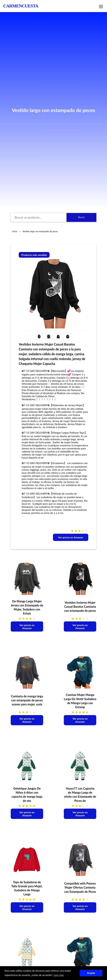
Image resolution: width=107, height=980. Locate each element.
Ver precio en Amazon (71, 537)
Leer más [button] (59, 975)
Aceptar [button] (91, 973)
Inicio (15, 231)
